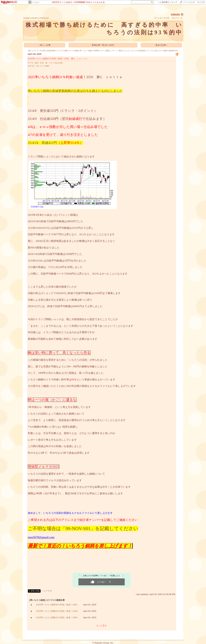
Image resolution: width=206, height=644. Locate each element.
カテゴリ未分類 (39, 51)
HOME (27, 18)
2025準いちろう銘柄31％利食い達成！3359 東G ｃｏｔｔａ (58, 59)
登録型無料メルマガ (55, 51)
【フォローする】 (162, 18)
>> (167, 2)
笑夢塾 (96, 51)
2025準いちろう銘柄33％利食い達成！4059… (58, 617)
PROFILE (44, 18)
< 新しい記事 (45, 45)
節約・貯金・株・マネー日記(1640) (49, 63)
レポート (114, 51)
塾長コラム (123, 51)
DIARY (35, 18)
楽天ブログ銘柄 (161, 51)
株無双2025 (173, 51)
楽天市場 (201, 2)
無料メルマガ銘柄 (71, 51)
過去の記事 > (161, 45)
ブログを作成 (189, 2)
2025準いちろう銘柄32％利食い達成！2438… (58, 611)
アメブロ (150, 51)
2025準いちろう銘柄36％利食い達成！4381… (58, 605)
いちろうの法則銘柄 (137, 51)
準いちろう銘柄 (86, 51)
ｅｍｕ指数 (105, 51)
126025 (175, 15)
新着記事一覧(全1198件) (103, 45)
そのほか (36, 2)
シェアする (47, 591)
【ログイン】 (177, 18)
